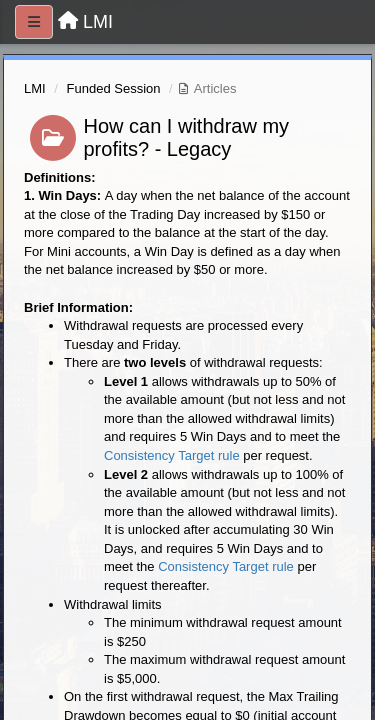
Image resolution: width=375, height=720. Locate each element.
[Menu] (34, 22)
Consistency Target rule (172, 455)
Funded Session (114, 88)
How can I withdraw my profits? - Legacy (187, 137)
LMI (35, 88)
